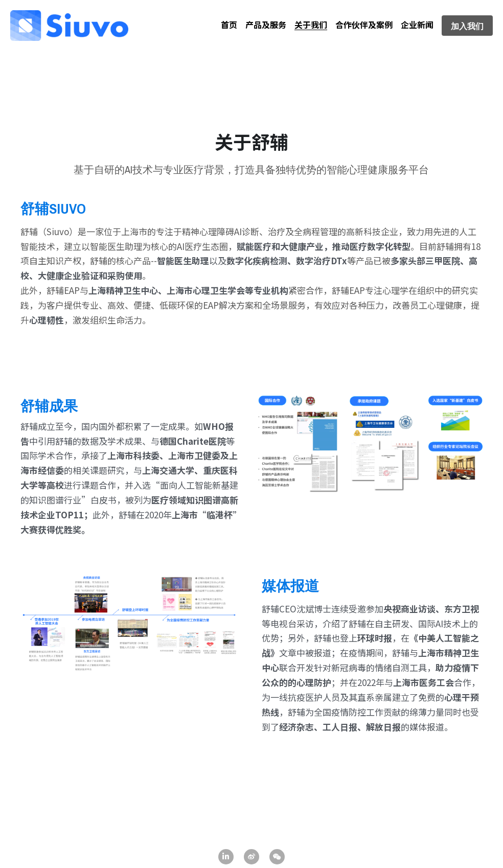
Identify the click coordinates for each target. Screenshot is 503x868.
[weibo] (252, 857)
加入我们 (467, 26)
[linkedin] (226, 857)
